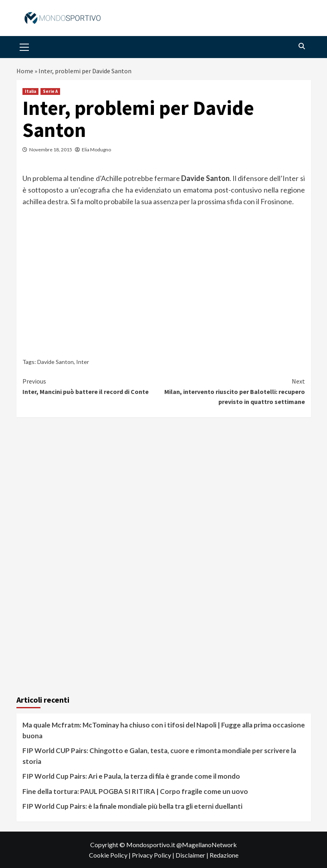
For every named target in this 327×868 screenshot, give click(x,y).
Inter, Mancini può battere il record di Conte (93, 386)
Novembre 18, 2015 (51, 150)
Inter (83, 362)
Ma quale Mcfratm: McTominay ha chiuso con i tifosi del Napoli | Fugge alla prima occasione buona (164, 730)
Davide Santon (56, 362)
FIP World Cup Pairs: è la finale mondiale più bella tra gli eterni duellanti (132, 806)
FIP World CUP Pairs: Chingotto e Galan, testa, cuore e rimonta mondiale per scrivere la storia (159, 756)
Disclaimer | (193, 855)
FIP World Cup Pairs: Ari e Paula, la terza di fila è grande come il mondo (131, 776)
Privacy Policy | (154, 855)
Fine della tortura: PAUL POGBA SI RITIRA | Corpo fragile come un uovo (135, 791)
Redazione (224, 855)
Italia (30, 91)
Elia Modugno (96, 150)
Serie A (50, 91)
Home (25, 71)
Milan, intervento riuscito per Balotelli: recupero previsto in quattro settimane (234, 391)
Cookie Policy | (110, 855)
